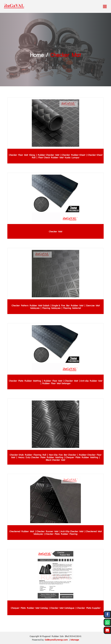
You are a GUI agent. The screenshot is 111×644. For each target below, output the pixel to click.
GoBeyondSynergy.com (56, 640)
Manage (75, 640)
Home (37, 55)
